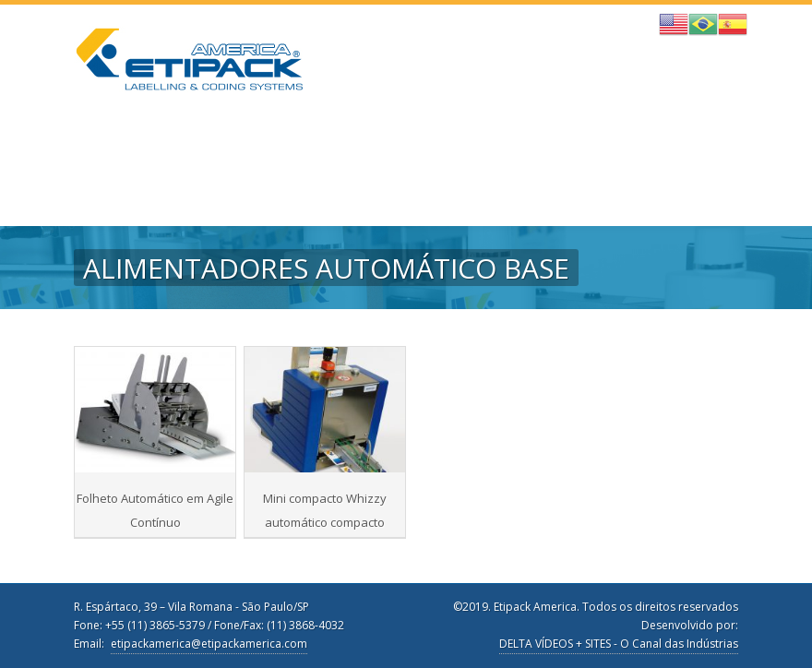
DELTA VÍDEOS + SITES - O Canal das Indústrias (619, 644)
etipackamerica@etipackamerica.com (209, 644)
